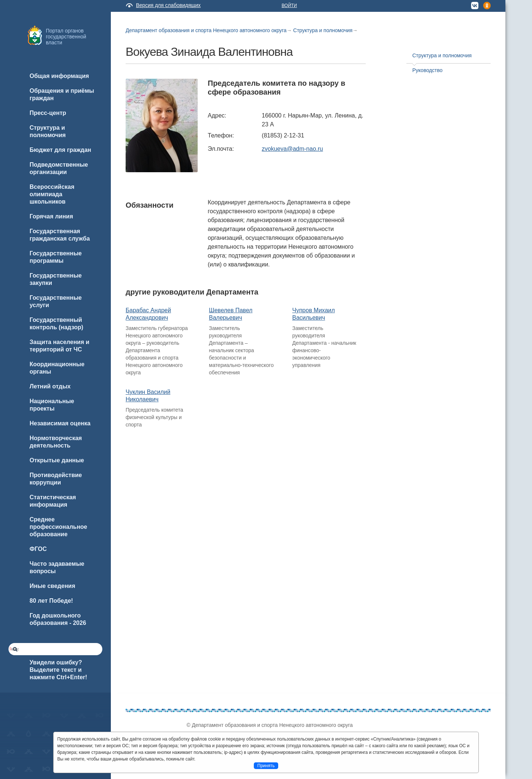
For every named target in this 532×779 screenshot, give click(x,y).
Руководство (427, 70)
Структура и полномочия (323, 30)
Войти (289, 6)
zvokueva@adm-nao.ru (293, 149)
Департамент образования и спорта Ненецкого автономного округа (206, 30)
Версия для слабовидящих (168, 5)
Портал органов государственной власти (66, 37)
